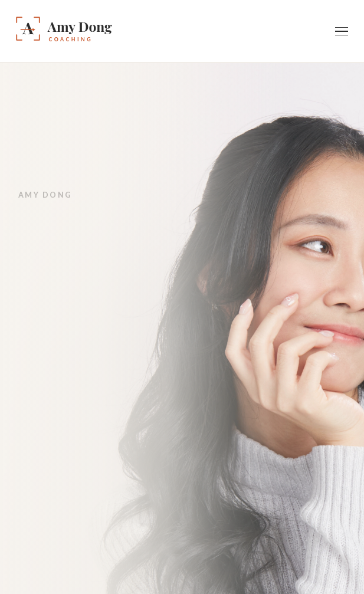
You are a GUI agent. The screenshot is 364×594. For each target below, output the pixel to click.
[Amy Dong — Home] (96, 31)
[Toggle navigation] (342, 31)
